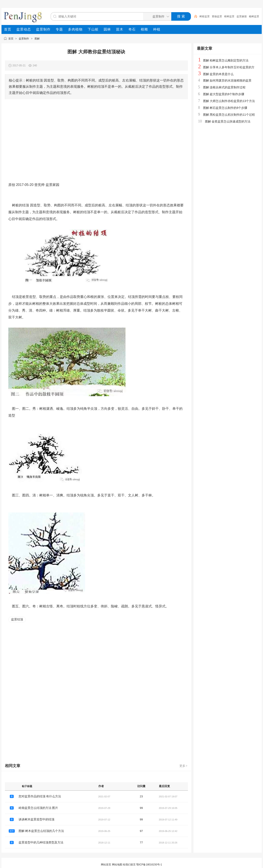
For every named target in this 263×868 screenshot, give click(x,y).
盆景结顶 (17, 619)
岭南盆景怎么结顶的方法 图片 (38, 808)
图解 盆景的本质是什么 (218, 74)
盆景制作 (24, 39)
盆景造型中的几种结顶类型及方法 (41, 842)
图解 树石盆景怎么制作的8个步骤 (225, 108)
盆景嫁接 (242, 16)
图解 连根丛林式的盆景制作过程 (224, 87)
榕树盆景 (229, 16)
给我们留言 (129, 865)
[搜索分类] (156, 16)
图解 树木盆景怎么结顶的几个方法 (41, 831)
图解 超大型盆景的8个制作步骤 (224, 94)
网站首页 (106, 865)
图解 (37, 39)
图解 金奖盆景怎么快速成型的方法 (228, 121)
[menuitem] (8, 29)
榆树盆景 (254, 16)
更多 (184, 766)
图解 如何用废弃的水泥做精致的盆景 (227, 80)
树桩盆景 (205, 16)
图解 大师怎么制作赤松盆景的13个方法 (229, 101)
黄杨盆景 (217, 16)
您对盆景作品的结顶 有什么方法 (40, 796)
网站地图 (117, 865)
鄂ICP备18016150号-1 (149, 865)
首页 (11, 39)
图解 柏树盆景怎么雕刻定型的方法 (226, 60)
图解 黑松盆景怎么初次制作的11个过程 (229, 115)
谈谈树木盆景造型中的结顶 (36, 819)
